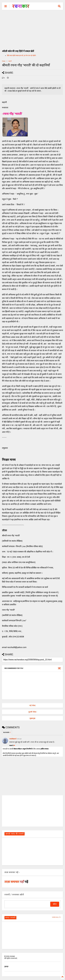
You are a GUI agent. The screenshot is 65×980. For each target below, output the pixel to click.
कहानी (10, 61)
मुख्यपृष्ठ (32, 718)
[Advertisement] (33, 28)
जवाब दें (12, 746)
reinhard (13, 739)
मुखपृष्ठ (6, 966)
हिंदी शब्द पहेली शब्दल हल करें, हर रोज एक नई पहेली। (22, 55)
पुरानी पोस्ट (32, 712)
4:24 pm (19, 739)
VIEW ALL (56, 917)
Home (4, 61)
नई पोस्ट (32, 705)
